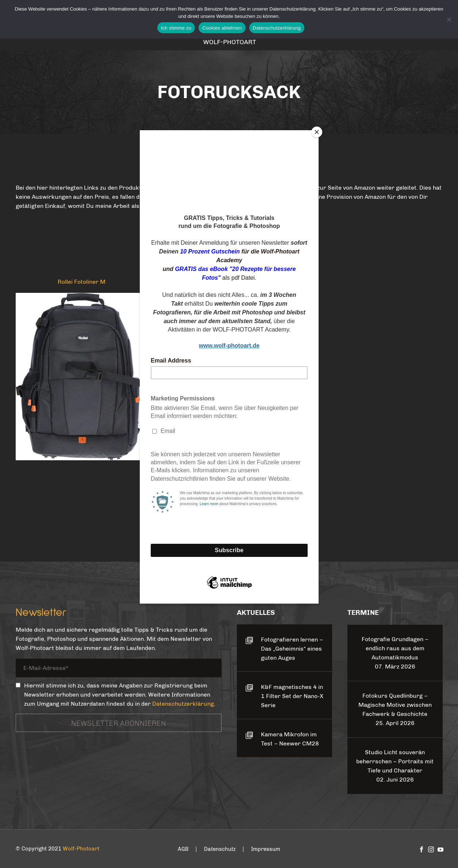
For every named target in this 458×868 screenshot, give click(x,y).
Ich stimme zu (176, 28)
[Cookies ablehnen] (449, 19)
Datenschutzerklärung (277, 28)
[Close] (317, 132)
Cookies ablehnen (222, 28)
